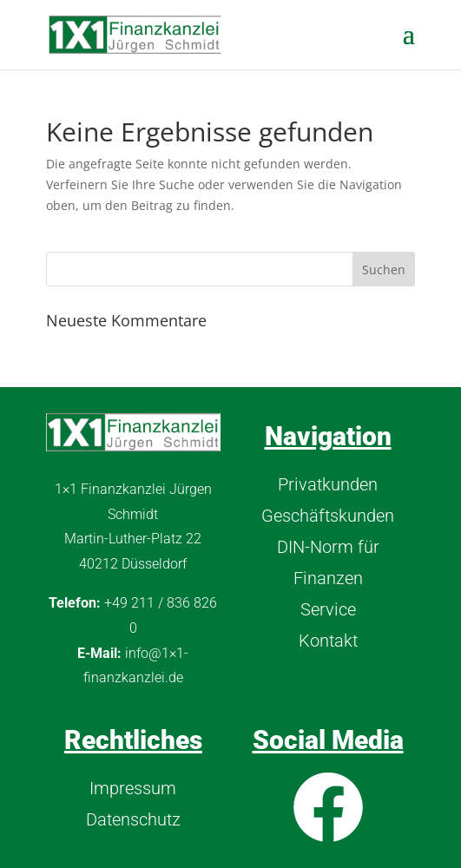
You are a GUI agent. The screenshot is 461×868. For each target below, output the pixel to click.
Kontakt (328, 641)
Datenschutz (133, 819)
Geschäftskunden (328, 516)
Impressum (133, 788)
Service (328, 609)
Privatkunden (328, 484)
